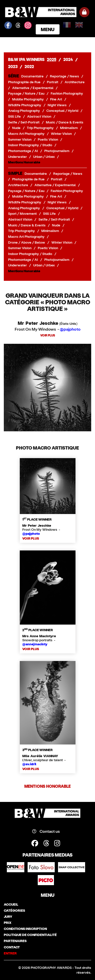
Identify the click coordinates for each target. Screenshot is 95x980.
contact (12, 947)
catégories (14, 910)
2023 (13, 66)
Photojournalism (57, 151)
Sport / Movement (22, 214)
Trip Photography (40, 128)
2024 (68, 59)
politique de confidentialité (30, 935)
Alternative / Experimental (33, 88)
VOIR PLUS (48, 335)
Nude (16, 128)
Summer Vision (20, 139)
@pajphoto (70, 329)
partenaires (15, 941)
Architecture (75, 82)
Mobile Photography (28, 99)
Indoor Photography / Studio (30, 145)
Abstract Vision (39, 116)
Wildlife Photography (25, 105)
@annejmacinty (35, 644)
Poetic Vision (48, 139)
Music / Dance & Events (65, 122)
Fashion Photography (67, 93)
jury (8, 917)
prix (8, 923)
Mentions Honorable (24, 162)
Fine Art (56, 99)
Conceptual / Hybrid (62, 111)
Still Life (14, 116)
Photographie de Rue (24, 82)
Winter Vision (61, 134)
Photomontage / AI (23, 151)
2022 (29, 66)
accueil (11, 904)
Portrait (53, 82)
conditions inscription (25, 929)
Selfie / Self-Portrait (24, 122)
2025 (52, 59)
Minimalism (69, 128)
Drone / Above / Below (27, 242)
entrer (10, 953)
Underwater (17, 157)
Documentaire (32, 76)
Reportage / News (64, 76)
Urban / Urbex (44, 157)
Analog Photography (24, 111)
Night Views (57, 105)
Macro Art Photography (26, 134)
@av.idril (29, 764)
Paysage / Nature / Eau (26, 93)
